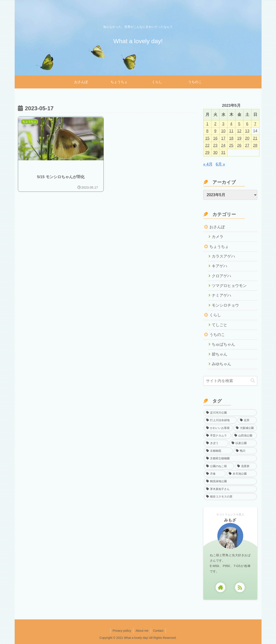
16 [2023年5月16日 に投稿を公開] (215, 138)
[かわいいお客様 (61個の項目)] (218, 428)
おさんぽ (217, 227)
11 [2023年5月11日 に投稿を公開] (231, 131)
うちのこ (217, 335)
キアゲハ (220, 266)
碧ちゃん (220, 354)
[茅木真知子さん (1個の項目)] (230, 489)
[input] (230, 381)
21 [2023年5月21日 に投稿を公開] (255, 138)
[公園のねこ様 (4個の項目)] (219, 466)
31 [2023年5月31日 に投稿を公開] (223, 153)
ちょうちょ (219, 247)
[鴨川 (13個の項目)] (245, 451)
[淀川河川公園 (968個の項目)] (230, 413)
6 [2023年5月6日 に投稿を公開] (247, 124)
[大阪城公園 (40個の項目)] (245, 428)
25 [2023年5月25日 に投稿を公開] (231, 145)
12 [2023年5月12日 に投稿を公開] (239, 131)
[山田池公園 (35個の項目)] (244, 435)
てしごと (220, 325)
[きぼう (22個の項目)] (216, 443)
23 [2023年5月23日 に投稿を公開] (215, 145)
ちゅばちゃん (223, 344)
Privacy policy (122, 631)
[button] (253, 381)
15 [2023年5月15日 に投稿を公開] (207, 138)
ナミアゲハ (221, 295)
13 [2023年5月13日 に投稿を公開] (247, 131)
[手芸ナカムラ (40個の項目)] (218, 435)
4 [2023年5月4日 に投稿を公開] (231, 124)
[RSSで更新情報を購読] (240, 587)
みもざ (230, 520)
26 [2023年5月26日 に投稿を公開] (239, 145)
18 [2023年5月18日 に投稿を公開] (231, 138)
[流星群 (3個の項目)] (246, 466)
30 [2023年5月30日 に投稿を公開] (215, 153)
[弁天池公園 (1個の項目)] (242, 474)
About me (142, 631)
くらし (215, 315)
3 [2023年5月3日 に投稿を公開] (223, 124)
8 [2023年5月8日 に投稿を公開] (207, 131)
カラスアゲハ (223, 256)
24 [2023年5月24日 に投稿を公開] (223, 145)
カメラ (218, 237)
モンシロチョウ (225, 305)
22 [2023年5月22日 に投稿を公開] (207, 145)
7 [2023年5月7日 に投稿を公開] (255, 124)
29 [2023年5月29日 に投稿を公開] (207, 153)
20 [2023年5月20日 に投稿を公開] (247, 138)
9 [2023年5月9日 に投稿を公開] (215, 131)
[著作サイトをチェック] (220, 587)
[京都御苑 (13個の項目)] (218, 451)
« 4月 (208, 164)
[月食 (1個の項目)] (215, 474)
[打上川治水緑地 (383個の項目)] (220, 420)
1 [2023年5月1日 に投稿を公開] (207, 124)
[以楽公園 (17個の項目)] (243, 443)
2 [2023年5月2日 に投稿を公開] (215, 124)
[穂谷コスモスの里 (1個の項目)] (230, 497)
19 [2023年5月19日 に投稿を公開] (239, 138)
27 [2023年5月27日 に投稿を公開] (247, 145)
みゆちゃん (221, 364)
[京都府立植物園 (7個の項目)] (230, 458)
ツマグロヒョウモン (229, 286)
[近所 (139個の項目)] (247, 420)
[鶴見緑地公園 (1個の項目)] (230, 481)
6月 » (220, 164)
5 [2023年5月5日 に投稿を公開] (239, 124)
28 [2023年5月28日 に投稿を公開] (255, 145)
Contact (158, 631)
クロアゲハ (221, 276)
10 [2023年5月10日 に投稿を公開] (223, 131)
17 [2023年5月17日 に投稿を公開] (223, 138)
